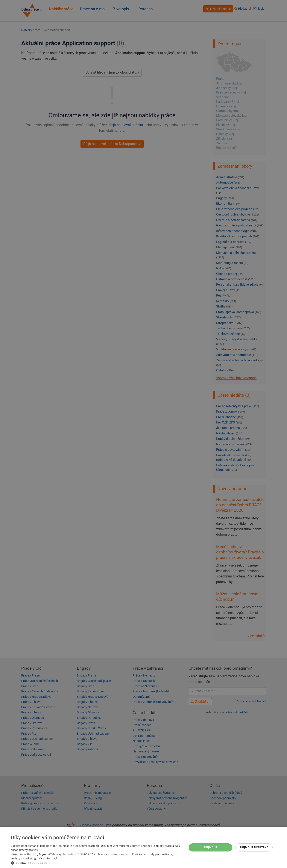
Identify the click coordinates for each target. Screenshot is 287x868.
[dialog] (143, 847)
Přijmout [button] (211, 847)
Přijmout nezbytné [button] (254, 847)
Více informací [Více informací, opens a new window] (48, 858)
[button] (96, 863)
